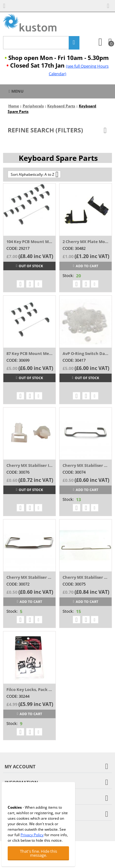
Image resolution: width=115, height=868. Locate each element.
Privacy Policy (32, 835)
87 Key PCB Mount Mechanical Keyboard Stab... (29, 353)
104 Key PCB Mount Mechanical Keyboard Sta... (29, 242)
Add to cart (86, 266)
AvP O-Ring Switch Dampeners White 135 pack (86, 353)
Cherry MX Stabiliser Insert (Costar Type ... (29, 465)
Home (14, 106)
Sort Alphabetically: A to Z (34, 174)
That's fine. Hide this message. (38, 853)
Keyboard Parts (61, 106)
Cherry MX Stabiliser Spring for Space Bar (86, 577)
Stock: (68, 275)
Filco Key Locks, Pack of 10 (29, 689)
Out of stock (29, 266)
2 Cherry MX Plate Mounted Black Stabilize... (86, 242)
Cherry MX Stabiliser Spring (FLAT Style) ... (29, 577)
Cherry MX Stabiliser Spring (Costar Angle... (86, 465)
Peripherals (33, 106)
